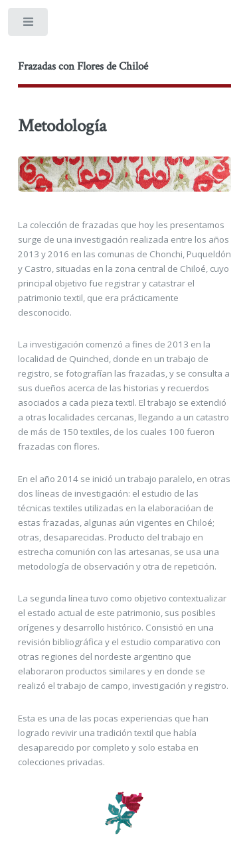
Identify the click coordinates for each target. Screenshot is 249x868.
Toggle (29, 25)
